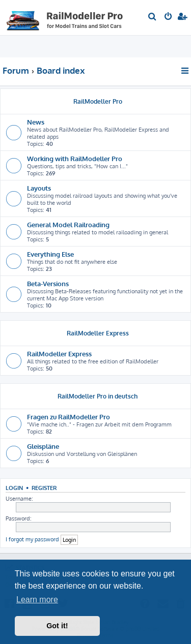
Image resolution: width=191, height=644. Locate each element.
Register (44, 488)
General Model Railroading (68, 224)
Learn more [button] (37, 600)
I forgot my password (32, 539)
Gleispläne (43, 446)
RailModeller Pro (98, 101)
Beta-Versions (48, 283)
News (36, 122)
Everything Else (50, 254)
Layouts (39, 188)
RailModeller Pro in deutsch (98, 396)
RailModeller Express (98, 333)
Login (14, 488)
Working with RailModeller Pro (75, 158)
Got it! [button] (57, 626)
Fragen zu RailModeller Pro (69, 417)
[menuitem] (153, 17)
